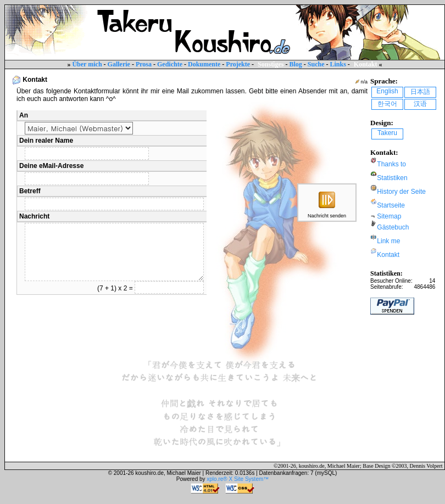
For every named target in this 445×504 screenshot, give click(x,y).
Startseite (391, 205)
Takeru (387, 133)
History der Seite (401, 192)
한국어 (387, 104)
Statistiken (392, 178)
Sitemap (389, 216)
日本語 (420, 92)
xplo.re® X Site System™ (238, 479)
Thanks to (391, 164)
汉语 (420, 104)
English (387, 91)
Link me (388, 241)
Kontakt (388, 255)
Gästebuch (393, 227)
